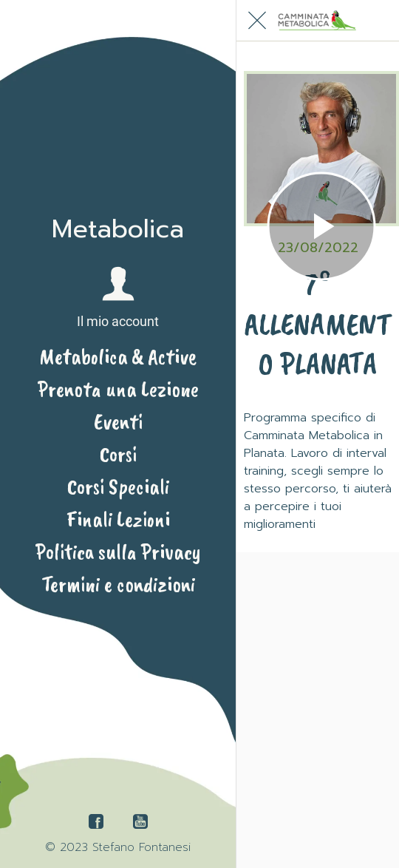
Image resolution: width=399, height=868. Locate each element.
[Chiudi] (257, 21)
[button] (118, 298)
